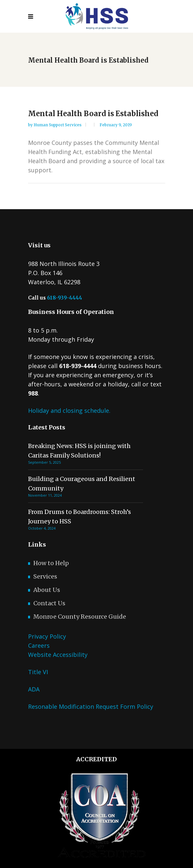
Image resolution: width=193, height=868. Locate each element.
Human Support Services (58, 125)
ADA (34, 689)
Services (45, 576)
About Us (47, 590)
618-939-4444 (64, 298)
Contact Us (49, 603)
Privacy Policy (47, 636)
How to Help (51, 563)
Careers (39, 645)
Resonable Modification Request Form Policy (91, 706)
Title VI (38, 672)
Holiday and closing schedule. (69, 411)
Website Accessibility (58, 655)
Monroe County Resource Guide (80, 617)
